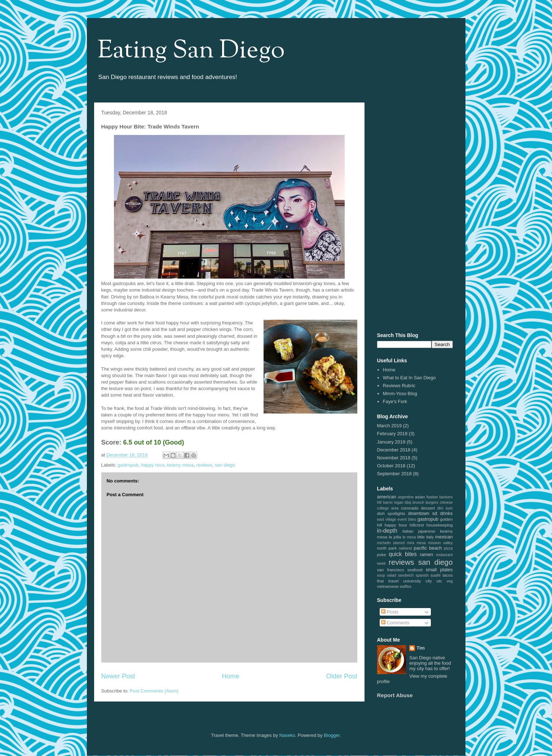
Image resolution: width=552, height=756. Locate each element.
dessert (428, 508)
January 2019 (391, 442)
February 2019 (392, 434)
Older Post (342, 676)
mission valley (440, 543)
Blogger (332, 735)
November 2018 (394, 458)
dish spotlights (391, 513)
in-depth (387, 531)
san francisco (391, 570)
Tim (421, 648)
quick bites (403, 554)
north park (387, 548)
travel (394, 581)
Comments (395, 623)
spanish (422, 575)
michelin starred (391, 543)
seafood (415, 570)
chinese (446, 502)
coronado (410, 508)
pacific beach (428, 548)
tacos (448, 575)
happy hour (153, 465)
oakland (405, 548)
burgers (432, 502)
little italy (425, 537)
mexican (444, 537)
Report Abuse (395, 695)
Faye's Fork (395, 401)
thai (381, 581)
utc (439, 581)
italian (408, 531)
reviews (204, 465)
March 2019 (390, 426)
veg (450, 581)
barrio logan (393, 502)
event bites (407, 519)
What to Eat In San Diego (409, 378)
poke (382, 554)
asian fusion (426, 497)
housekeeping (440, 525)
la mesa (409, 537)
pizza (448, 548)
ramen (426, 554)
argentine (406, 497)
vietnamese (388, 586)
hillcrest (417, 525)
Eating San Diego (191, 51)
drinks (447, 513)
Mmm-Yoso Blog (400, 394)
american (387, 497)
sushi (435, 575)
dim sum (445, 508)
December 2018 (394, 450)
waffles (406, 587)
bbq (408, 502)
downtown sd (423, 513)
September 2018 (394, 474)
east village (387, 519)
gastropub (128, 465)
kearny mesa (180, 465)
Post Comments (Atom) (154, 691)
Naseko (287, 735)
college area (388, 508)
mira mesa (416, 543)
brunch (418, 502)
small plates (439, 570)
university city (418, 581)
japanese (427, 531)
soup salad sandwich (396, 575)
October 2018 (391, 466)
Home (231, 676)
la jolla (395, 537)
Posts (390, 612)
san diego (225, 465)
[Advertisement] (415, 216)
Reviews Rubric (399, 386)
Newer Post (118, 676)
